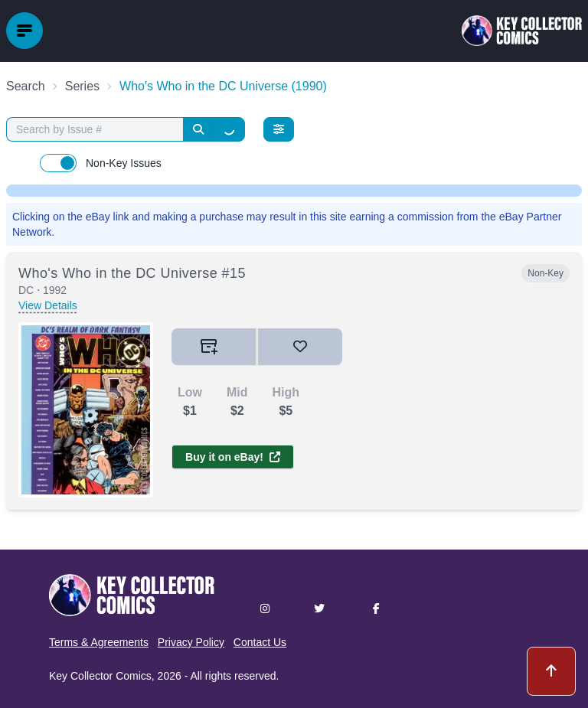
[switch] (58, 163)
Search (26, 86)
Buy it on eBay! (233, 457)
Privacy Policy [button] (191, 642)
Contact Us (260, 642)
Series (82, 86)
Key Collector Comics (100, 676)
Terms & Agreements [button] (99, 642)
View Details (48, 305)
